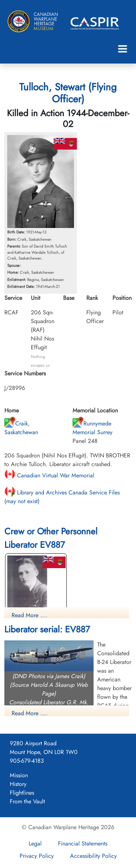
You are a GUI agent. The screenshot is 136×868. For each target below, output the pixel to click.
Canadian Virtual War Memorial (49, 475)
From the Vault (27, 801)
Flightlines (22, 793)
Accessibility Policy (93, 856)
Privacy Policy (37, 856)
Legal (35, 843)
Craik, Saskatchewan (21, 428)
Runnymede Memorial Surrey (92, 428)
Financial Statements (83, 843)
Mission (19, 775)
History (18, 784)
